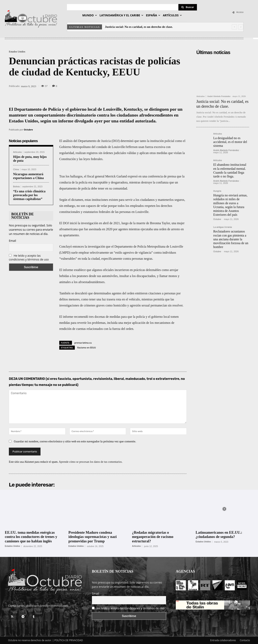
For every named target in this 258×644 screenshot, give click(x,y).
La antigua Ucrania (223, 227)
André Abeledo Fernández (219, 96)
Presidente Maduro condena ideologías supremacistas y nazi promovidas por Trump (93, 537)
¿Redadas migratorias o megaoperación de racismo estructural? (153, 537)
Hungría (217, 191)
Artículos (17, 152)
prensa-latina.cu (83, 343)
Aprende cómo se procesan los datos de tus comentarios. (91, 462)
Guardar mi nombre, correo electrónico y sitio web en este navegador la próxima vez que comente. (75, 441)
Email (12, 241)
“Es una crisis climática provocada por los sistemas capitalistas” (29, 195)
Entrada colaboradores (223, 640)
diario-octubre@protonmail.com (47, 606)
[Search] (188, 7)
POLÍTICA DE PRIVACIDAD (69, 640)
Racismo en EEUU (86, 348)
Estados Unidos (17, 52)
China (16, 169)
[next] (241, 27)
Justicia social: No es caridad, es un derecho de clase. (139, 27)
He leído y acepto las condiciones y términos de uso (29, 257)
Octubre (28, 130)
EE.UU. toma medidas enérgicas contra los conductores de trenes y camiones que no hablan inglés (31, 537)
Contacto (245, 640)
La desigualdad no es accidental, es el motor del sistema (230, 142)
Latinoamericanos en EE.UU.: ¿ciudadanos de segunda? (219, 535)
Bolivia (16, 187)
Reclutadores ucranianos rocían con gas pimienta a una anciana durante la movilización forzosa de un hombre (231, 239)
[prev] (234, 27)
